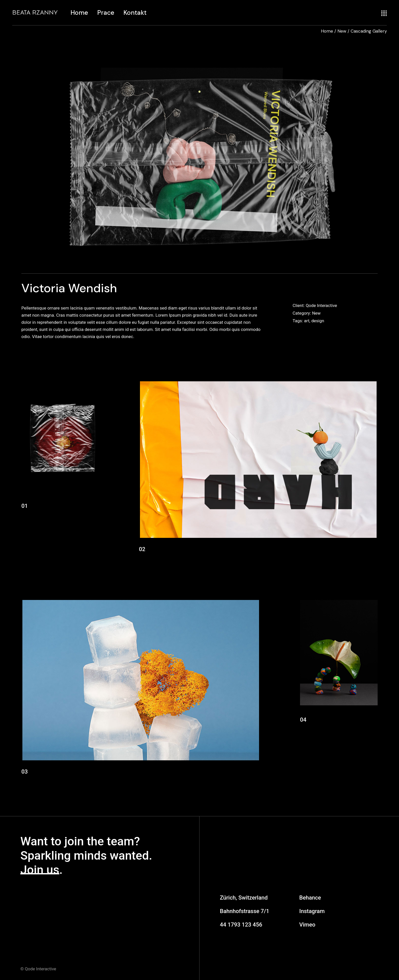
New (316, 313)
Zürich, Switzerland (244, 898)
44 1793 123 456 (241, 925)
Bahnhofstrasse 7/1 (245, 911)
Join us (40, 870)
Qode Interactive (321, 305)
